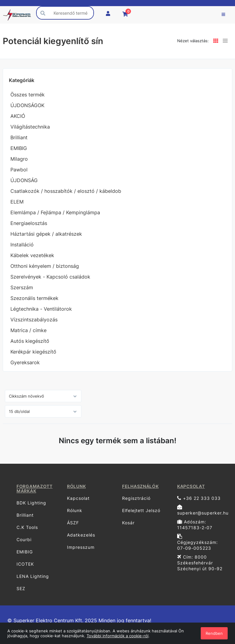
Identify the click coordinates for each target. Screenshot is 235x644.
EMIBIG (19, 148)
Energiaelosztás (29, 223)
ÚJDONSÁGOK (27, 105)
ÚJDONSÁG (24, 180)
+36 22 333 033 (199, 498)
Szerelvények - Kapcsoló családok (50, 277)
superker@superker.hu (202, 510)
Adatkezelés (81, 535)
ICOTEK (25, 564)
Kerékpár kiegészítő (33, 352)
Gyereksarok (25, 362)
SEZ (21, 588)
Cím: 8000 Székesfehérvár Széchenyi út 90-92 (200, 563)
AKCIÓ (18, 116)
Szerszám (22, 287)
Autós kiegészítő (30, 341)
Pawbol (19, 170)
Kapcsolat (78, 498)
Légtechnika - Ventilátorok (41, 309)
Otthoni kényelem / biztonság (45, 266)
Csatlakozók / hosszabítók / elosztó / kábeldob (66, 191)
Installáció (22, 245)
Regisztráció (136, 498)
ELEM (17, 202)
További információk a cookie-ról (117, 636)
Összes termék (28, 95)
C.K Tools (27, 527)
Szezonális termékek (34, 298)
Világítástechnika (30, 127)
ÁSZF (73, 523)
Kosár (128, 523)
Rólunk (75, 510)
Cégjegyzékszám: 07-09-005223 (198, 542)
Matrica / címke (28, 330)
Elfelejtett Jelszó (141, 510)
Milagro (19, 159)
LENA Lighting (33, 576)
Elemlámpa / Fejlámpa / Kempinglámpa (55, 212)
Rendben (214, 633)
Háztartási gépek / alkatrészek (46, 234)
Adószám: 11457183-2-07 (195, 525)
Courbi (24, 539)
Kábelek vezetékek (32, 255)
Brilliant (19, 137)
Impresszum (81, 547)
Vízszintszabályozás (34, 320)
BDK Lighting (31, 503)
